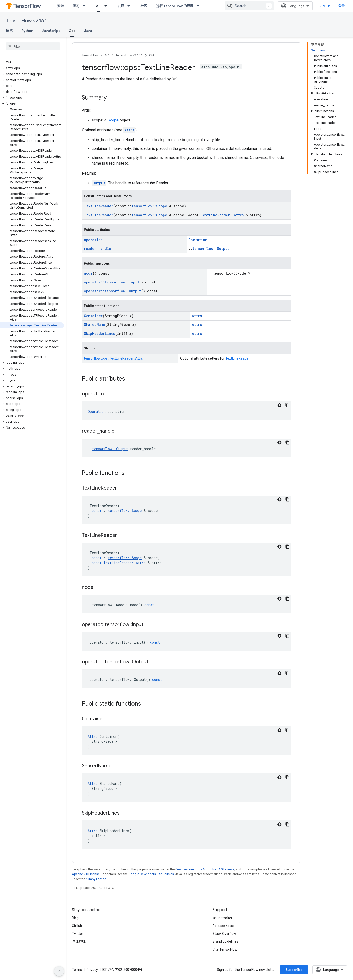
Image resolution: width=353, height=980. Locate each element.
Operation (198, 240)
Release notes (224, 926)
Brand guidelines (225, 941)
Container (93, 316)
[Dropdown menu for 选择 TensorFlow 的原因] (200, 6)
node (88, 273)
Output (99, 183)
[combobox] (249, 6)
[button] (32, 68)
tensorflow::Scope (149, 206)
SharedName (95, 325)
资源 (121, 6)
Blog (75, 918)
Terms (77, 970)
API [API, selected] (99, 6)
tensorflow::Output (211, 248)
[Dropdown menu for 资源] (130, 6)
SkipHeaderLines (100, 333)
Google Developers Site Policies (151, 874)
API (107, 55)
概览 (9, 31)
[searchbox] (33, 46)
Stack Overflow (224, 934)
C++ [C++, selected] (72, 31)
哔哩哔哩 (79, 941)
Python (27, 31)
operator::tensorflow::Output (113, 291)
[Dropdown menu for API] (107, 6)
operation (93, 240)
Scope (113, 120)
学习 (76, 6)
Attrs (129, 130)
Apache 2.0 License (86, 874)
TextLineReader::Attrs (222, 215)
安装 (61, 6)
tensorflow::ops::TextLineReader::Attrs (113, 358)
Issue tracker (222, 918)
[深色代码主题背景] (279, 405)
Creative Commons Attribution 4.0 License (205, 869)
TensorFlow (90, 55)
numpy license (96, 879)
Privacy (92, 970)
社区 (144, 6)
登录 (342, 6)
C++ (152, 55)
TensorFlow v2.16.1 (26, 21)
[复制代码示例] (287, 405)
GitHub (324, 6)
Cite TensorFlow (225, 949)
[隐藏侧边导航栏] (59, 971)
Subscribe (294, 970)
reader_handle (97, 248)
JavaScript (51, 31)
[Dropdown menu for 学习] (86, 6)
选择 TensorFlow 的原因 (175, 6)
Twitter (77, 934)
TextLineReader (99, 206)
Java (88, 31)
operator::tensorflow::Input (112, 282)
